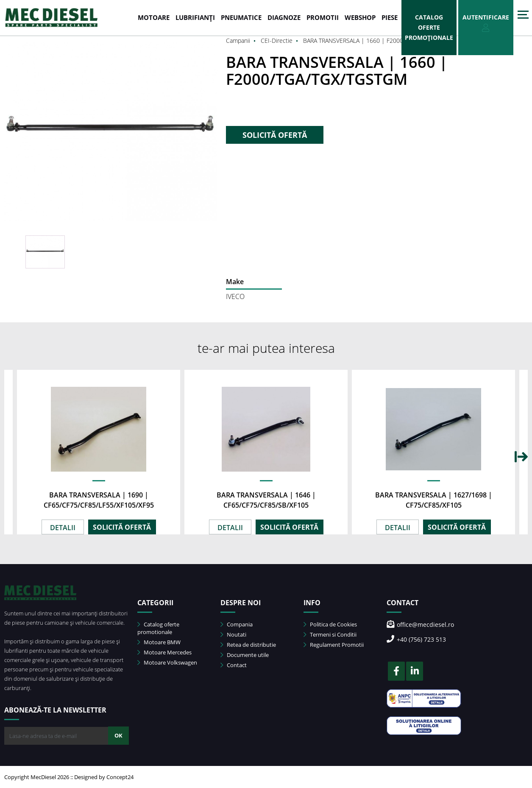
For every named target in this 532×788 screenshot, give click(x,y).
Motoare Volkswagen (167, 662)
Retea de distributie (248, 645)
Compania (237, 624)
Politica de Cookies (330, 624)
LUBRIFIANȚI (195, 17)
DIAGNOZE (284, 17)
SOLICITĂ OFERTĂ (275, 135)
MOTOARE (154, 17)
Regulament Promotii (334, 645)
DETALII (63, 528)
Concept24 (120, 777)
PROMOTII (323, 17)
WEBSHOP (360, 17)
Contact (234, 665)
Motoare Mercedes (164, 652)
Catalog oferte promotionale (158, 628)
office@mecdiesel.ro (420, 625)
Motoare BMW (159, 642)
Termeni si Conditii (330, 634)
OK (118, 735)
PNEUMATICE (241, 17)
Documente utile (245, 655)
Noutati (233, 634)
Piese (390, 17)
